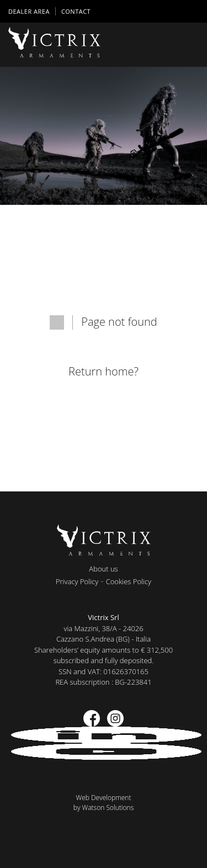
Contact (76, 11)
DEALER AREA (29, 11)
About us (103, 569)
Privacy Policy (77, 581)
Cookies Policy (129, 581)
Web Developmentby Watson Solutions (104, 803)
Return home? (104, 371)
